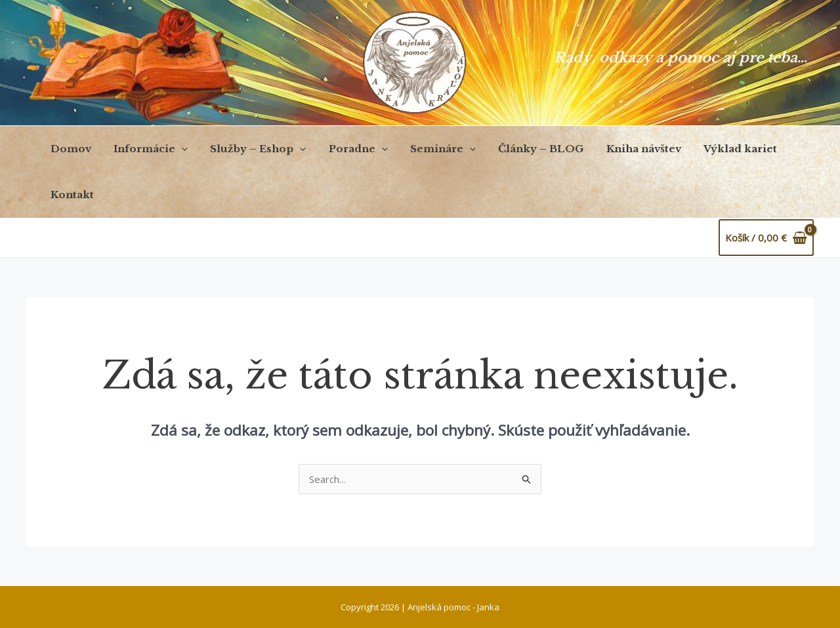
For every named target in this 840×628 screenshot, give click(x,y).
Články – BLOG (526, 149)
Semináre (430, 149)
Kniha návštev (626, 149)
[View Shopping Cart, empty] (766, 238)
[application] (178, 149)
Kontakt (71, 195)
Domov (70, 149)
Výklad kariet (720, 149)
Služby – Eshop (251, 149)
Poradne (348, 149)
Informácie (147, 149)
